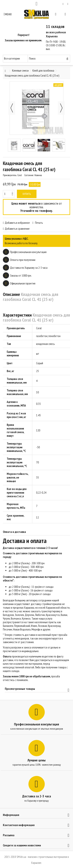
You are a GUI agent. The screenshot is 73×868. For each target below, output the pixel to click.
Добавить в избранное (17, 223)
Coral (39, 328)
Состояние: (29, 175)
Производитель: (10, 175)
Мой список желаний (63, 4)
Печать (39, 223)
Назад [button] (12, 108)
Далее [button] (61, 108)
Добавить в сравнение (17, 229)
